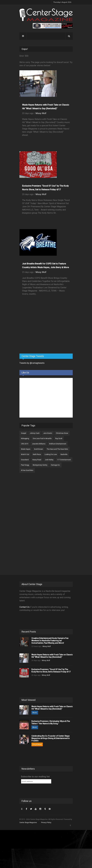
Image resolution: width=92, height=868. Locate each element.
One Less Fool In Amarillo (42, 439)
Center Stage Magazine (28, 823)
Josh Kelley (49, 460)
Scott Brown (39, 449)
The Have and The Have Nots (57, 449)
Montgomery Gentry (40, 465)
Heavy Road (37, 460)
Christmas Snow (62, 433)
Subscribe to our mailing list (35, 777)
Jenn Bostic (48, 433)
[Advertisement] (39, 331)
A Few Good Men (27, 470)
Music (35, 713)
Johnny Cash (35, 433)
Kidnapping (25, 439)
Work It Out (25, 454)
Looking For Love (51, 454)
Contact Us (24, 607)
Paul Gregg (25, 465)
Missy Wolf (41, 113)
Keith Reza (37, 454)
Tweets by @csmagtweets (32, 363)
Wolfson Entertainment (58, 444)
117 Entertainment (64, 460)
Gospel (24, 433)
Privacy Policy (46, 823)
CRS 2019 (25, 444)
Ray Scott (59, 439)
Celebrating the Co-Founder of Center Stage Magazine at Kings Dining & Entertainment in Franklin (51, 738)
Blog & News (37, 744)
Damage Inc (55, 465)
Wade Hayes (26, 449)
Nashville (64, 454)
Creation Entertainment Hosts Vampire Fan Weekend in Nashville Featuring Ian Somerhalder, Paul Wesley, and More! (50, 641)
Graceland (25, 460)
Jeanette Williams (39, 444)
